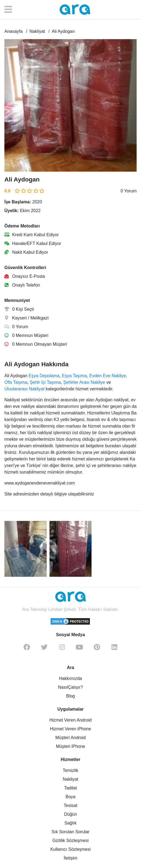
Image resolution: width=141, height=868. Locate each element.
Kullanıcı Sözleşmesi (70, 849)
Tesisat (70, 805)
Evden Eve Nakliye (108, 376)
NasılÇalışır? (70, 687)
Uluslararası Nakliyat (24, 389)
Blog (70, 696)
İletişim (70, 858)
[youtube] (79, 649)
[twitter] (44, 649)
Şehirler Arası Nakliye (84, 382)
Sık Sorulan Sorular (71, 832)
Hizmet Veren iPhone (70, 729)
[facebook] (27, 649)
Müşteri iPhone (71, 746)
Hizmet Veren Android (71, 720)
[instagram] (62, 649)
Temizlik (71, 770)
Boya (70, 797)
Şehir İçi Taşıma (45, 382)
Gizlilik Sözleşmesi (70, 840)
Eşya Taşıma (74, 376)
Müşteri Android (70, 738)
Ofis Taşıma (16, 382)
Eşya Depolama (44, 376)
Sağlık (70, 823)
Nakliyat (71, 779)
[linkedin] (114, 649)
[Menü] (11, 10)
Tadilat (70, 788)
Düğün (70, 814)
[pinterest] (97, 649)
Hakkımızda (70, 678)
